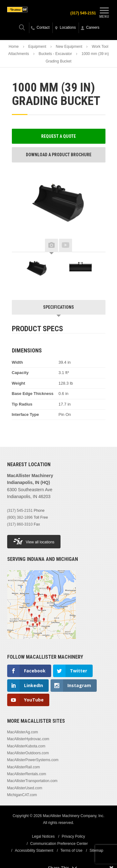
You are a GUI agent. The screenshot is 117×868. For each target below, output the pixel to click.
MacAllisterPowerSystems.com (33, 760)
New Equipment (69, 47)
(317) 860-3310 (20, 524)
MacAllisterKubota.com (26, 746)
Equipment (37, 47)
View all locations (34, 541)
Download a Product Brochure (59, 155)
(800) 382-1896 (20, 517)
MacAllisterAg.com (23, 732)
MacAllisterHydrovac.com (28, 739)
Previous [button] (21, 246)
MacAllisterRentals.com (27, 774)
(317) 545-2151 (83, 13)
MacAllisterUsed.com (25, 788)
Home (14, 47)
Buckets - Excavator (55, 54)
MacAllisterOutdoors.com (28, 753)
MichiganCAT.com (22, 795)
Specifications (58, 307)
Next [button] (96, 246)
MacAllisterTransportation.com (32, 781)
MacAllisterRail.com (24, 767)
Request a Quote (58, 136)
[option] (37, 269)
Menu (104, 12)
